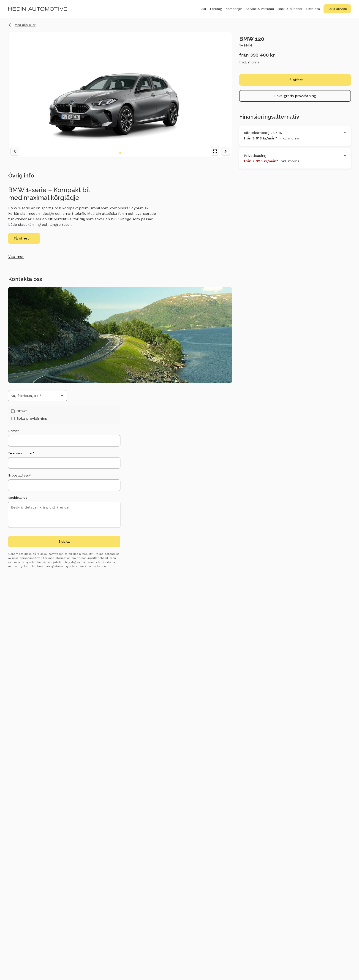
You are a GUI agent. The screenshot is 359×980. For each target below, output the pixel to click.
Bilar (203, 11)
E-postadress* (20, 475)
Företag (216, 11)
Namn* (14, 431)
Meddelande (18, 498)
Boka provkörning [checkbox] (29, 418)
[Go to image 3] (128, 153)
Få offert (21, 238)
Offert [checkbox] (19, 411)
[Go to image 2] (124, 153)
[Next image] (226, 151)
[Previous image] (15, 151)
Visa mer (16, 257)
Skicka (64, 541)
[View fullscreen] (215, 151)
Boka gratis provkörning (295, 96)
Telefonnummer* (21, 453)
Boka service (337, 9)
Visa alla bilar (22, 25)
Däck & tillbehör (290, 11)
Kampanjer (234, 9)
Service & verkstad (260, 11)
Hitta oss (313, 9)
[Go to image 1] (120, 153)
